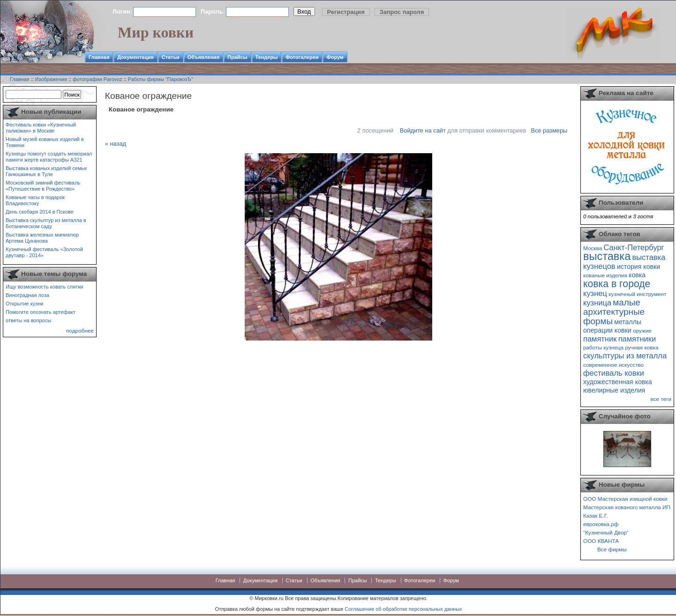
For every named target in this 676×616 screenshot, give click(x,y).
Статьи (171, 57)
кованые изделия (605, 275)
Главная (99, 57)
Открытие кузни (25, 304)
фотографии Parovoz (98, 79)
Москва (593, 248)
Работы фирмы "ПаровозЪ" (161, 79)
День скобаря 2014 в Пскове (40, 212)
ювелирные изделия (614, 390)
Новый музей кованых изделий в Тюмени (45, 142)
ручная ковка (642, 347)
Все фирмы (612, 549)
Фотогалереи (302, 57)
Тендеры (267, 57)
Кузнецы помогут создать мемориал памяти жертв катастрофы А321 (49, 157)
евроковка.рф (601, 524)
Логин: (122, 11)
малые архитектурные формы (614, 312)
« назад (116, 144)
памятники (637, 339)
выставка (607, 256)
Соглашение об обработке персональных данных (403, 609)
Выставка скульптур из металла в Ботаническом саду (46, 223)
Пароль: (213, 11)
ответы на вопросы (28, 320)
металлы (628, 322)
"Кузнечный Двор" (606, 532)
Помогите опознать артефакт (41, 312)
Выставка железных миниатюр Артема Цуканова (42, 238)
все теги (661, 399)
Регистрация (346, 12)
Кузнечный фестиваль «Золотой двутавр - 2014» (44, 252)
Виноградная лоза (27, 295)
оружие (642, 330)
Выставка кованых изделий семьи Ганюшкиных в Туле (46, 171)
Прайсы (237, 57)
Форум (335, 57)
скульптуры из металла (625, 356)
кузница (597, 303)
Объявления (203, 57)
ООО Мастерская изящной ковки (625, 499)
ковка (637, 275)
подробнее (80, 330)
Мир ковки (156, 32)
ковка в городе (617, 284)
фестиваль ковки (614, 373)
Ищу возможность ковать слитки (44, 287)
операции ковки (607, 330)
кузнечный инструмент (637, 294)
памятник (600, 339)
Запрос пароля (402, 12)
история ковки (638, 267)
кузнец (595, 293)
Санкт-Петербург (634, 247)
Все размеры (549, 130)
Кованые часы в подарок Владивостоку (35, 200)
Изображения (51, 79)
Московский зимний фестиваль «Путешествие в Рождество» (43, 186)
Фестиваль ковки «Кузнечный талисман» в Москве (41, 128)
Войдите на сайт (423, 130)
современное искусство (613, 365)
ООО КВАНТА (601, 541)
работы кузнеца (603, 347)
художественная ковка (618, 382)
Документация (135, 57)
